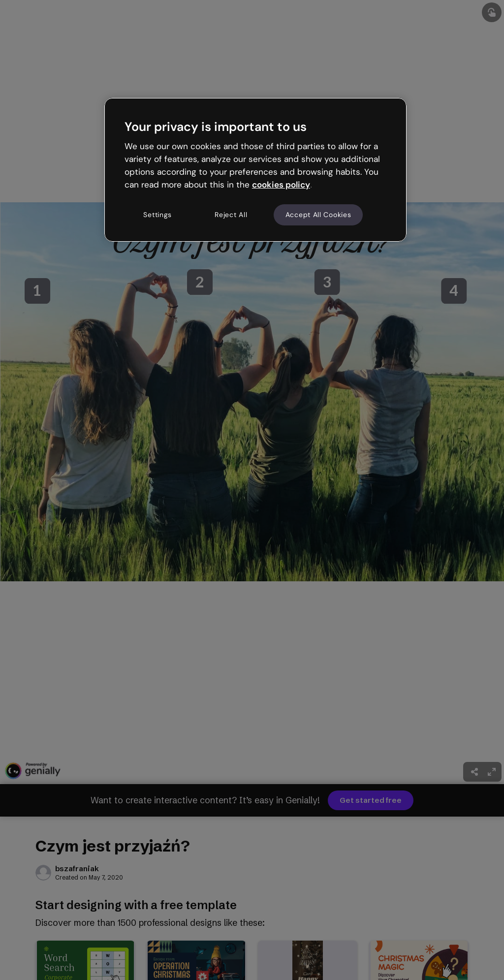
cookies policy (281, 185)
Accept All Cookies (318, 215)
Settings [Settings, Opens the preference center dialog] (157, 215)
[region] (255, 170)
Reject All (231, 215)
